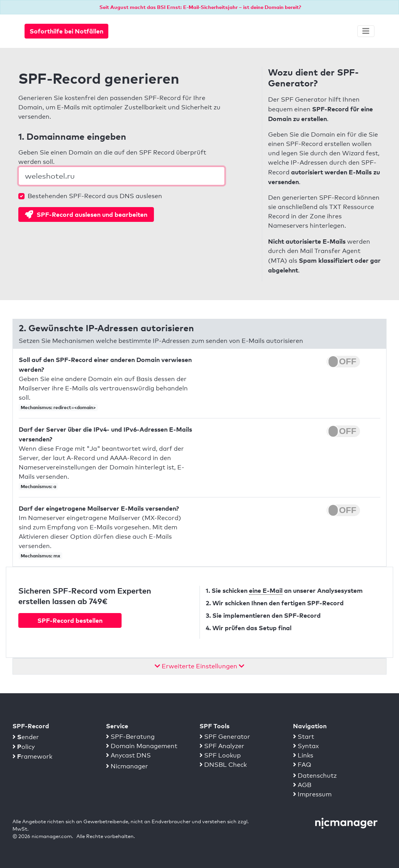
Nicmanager (127, 766)
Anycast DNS (128, 755)
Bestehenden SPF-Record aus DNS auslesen (95, 196)
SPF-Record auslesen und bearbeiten (86, 214)
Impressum (312, 794)
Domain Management (142, 746)
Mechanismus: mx (41, 556)
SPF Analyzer (222, 746)
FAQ (302, 765)
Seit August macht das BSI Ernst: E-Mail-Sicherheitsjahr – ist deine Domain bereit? (200, 7)
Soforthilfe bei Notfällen (66, 31)
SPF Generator (225, 737)
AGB (302, 785)
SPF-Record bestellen (70, 620)
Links (303, 755)
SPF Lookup (220, 755)
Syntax (306, 746)
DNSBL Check (223, 765)
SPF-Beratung (130, 737)
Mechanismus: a (38, 486)
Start (304, 737)
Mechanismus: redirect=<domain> (58, 407)
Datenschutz (315, 776)
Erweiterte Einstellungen (199, 666)
